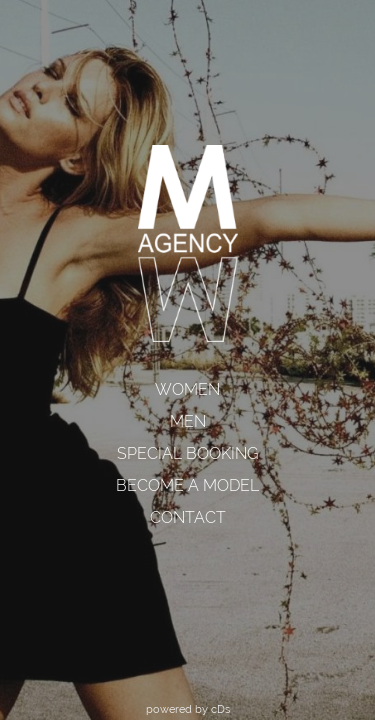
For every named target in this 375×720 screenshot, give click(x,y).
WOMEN (187, 389)
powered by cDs (188, 709)
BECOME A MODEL (187, 485)
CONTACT (188, 517)
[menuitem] (187, 390)
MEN (188, 421)
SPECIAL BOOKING (187, 453)
